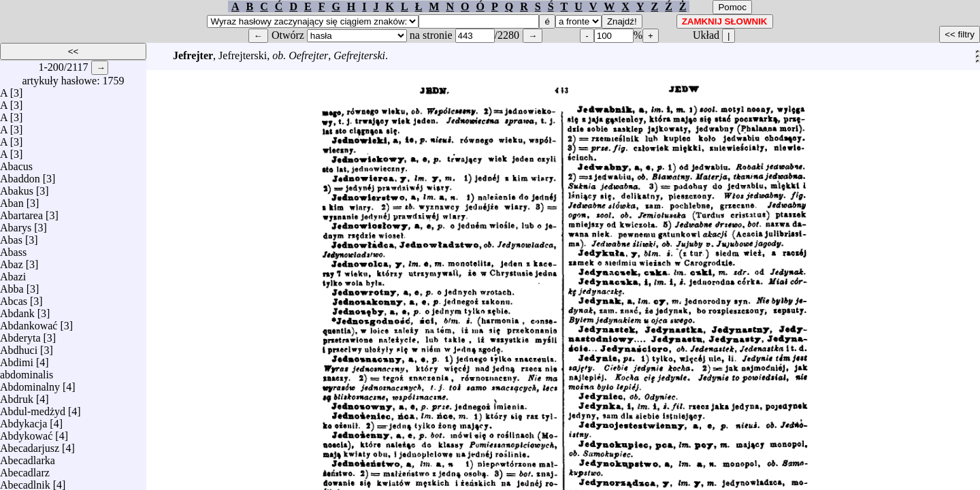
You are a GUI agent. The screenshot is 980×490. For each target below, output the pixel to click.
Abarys (16, 224)
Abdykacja (23, 420)
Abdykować (26, 432)
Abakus (17, 187)
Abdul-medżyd (33, 408)
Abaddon (20, 175)
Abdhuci (19, 347)
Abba (12, 285)
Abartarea (21, 212)
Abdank (17, 310)
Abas (11, 236)
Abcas (14, 298)
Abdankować (29, 322)
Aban (12, 200)
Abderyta (20, 334)
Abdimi (17, 359)
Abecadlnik (25, 481)
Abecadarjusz (30, 445)
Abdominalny (30, 383)
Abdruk (17, 396)
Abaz (12, 261)
